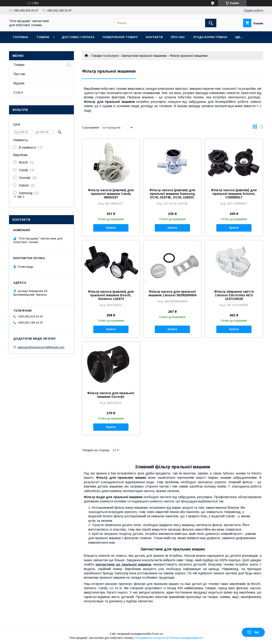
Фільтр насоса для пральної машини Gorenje (111, 395)
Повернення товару (120, 37)
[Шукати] (211, 23)
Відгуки (19, 83)
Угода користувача (210, 37)
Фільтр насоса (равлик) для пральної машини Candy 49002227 (111, 194)
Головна (21, 37)
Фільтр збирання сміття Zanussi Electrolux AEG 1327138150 (234, 295)
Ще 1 (21, 197)
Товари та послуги (105, 56)
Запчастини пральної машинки (144, 56)
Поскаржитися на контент (151, 638)
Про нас (178, 37)
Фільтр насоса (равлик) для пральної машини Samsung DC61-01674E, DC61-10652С (172, 194)
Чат (253, 632)
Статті (18, 92)
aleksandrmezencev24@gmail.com (41, 347)
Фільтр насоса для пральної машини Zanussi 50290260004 (172, 293)
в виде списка (261, 128)
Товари (43, 37)
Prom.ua (157, 634)
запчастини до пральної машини (123, 564)
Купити (111, 228)
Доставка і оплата (78, 37)
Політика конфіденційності (186, 638)
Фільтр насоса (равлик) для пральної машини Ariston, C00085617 (234, 194)
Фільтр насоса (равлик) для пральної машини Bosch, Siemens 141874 (111, 295)
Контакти (154, 37)
